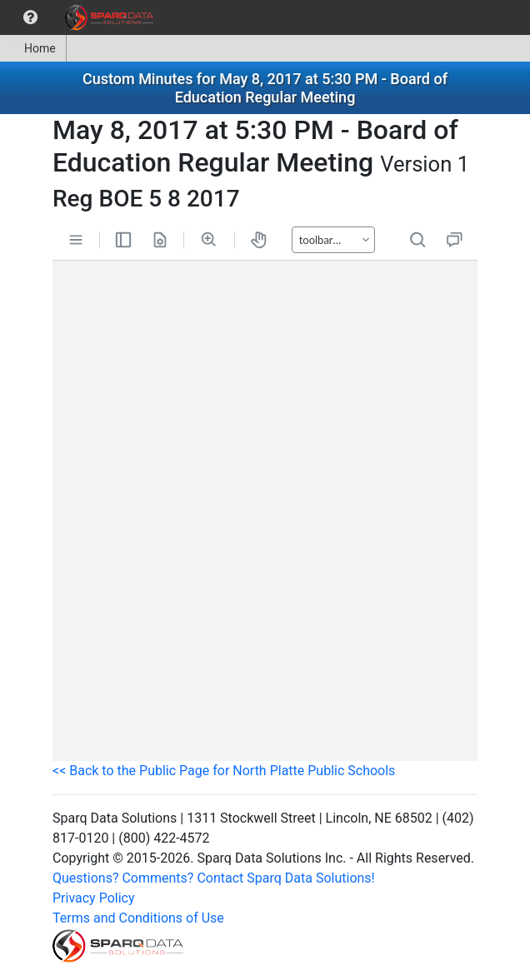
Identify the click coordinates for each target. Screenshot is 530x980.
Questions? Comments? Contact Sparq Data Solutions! (214, 878)
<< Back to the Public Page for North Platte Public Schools (224, 771)
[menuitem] (30, 17)
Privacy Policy (94, 898)
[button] (30, 17)
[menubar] (81, 17)
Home (33, 48)
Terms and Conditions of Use (138, 918)
